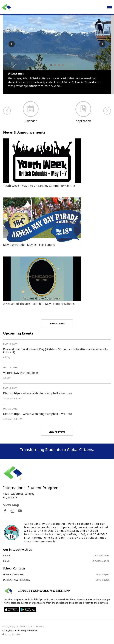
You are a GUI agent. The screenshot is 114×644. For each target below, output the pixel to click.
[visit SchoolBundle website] (56, 634)
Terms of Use (26, 626)
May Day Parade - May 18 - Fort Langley (29, 245)
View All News (57, 324)
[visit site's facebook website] (5, 511)
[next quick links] (107, 111)
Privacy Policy (9, 626)
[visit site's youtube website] (20, 511)
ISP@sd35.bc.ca (101, 561)
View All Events (57, 432)
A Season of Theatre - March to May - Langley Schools (39, 304)
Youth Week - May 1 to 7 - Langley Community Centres (39, 186)
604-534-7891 (102, 555)
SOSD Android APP (28, 610)
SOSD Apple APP (11, 610)
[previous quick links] (7, 111)
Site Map (40, 626)
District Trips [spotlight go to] (16, 74)
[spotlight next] (102, 44)
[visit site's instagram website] (12, 511)
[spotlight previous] (12, 44)
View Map (11, 505)
